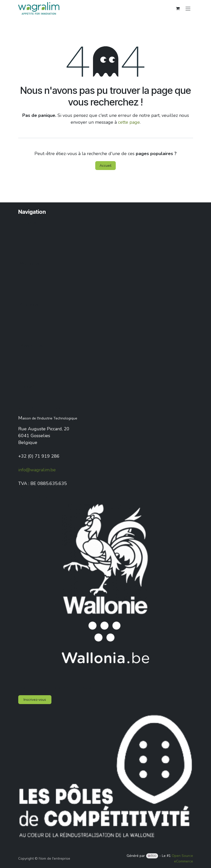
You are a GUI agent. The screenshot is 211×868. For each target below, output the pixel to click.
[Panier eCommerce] (178, 8)
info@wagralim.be (37, 470)
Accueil (106, 166)
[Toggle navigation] (188, 8)
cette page (129, 122)
